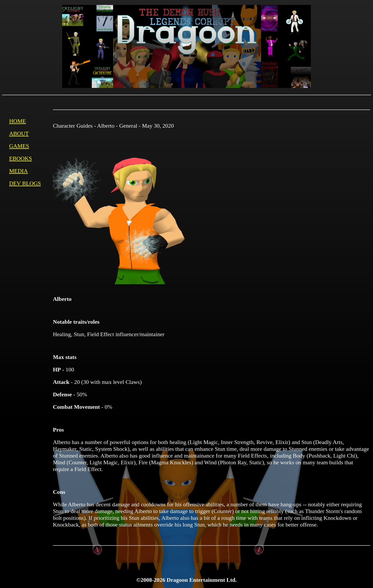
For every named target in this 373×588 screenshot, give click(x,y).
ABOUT (19, 133)
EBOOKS (20, 158)
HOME (17, 121)
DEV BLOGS (25, 183)
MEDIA (18, 171)
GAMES (19, 146)
